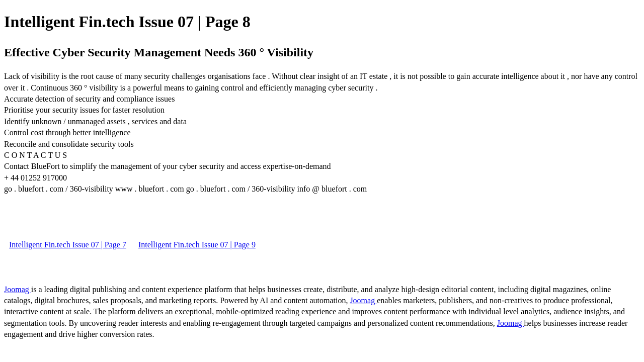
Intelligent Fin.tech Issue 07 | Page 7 (68, 245)
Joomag (18, 289)
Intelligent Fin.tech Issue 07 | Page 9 (197, 245)
